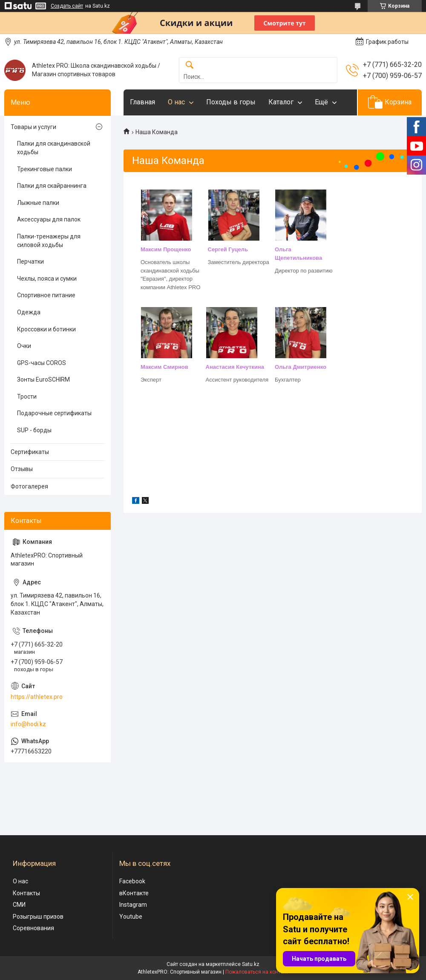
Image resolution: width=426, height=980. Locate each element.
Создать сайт (67, 6)
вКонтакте (134, 893)
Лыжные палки (38, 203)
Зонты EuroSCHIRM (43, 379)
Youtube (131, 917)
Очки (24, 346)
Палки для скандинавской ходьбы (54, 148)
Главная (142, 102)
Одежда (29, 312)
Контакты (26, 893)
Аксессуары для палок (49, 219)
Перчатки (30, 262)
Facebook (132, 881)
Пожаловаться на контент (257, 972)
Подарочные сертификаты (54, 413)
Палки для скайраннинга (52, 186)
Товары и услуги (33, 127)
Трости (27, 397)
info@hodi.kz (28, 724)
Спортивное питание (46, 295)
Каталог (281, 102)
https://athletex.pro (37, 697)
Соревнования (33, 928)
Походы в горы (231, 102)
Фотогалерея (29, 486)
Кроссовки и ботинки (46, 329)
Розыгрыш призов (38, 917)
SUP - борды (34, 430)
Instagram (133, 905)
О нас (176, 102)
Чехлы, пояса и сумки (47, 279)
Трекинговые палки (45, 169)
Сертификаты (30, 452)
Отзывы (22, 469)
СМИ (19, 905)
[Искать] (190, 65)
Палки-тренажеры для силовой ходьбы (49, 241)
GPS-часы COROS (42, 363)
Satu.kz (251, 964)
